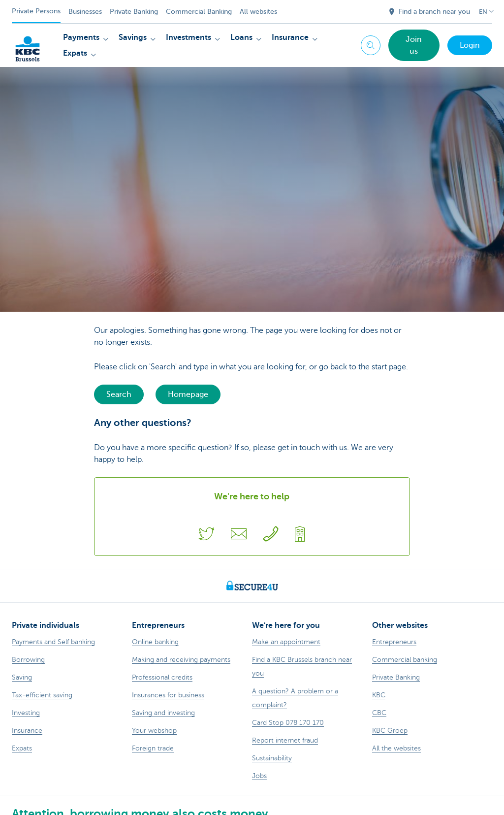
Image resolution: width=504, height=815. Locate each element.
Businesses (85, 12)
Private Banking (134, 12)
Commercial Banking (199, 12)
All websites (258, 12)
